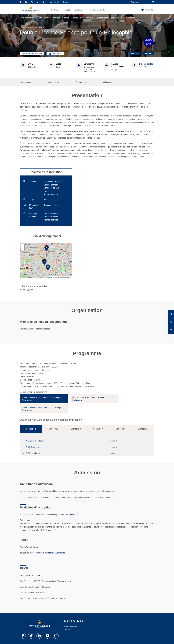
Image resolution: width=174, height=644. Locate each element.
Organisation (53, 82)
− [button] (23, 249)
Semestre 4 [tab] (98, 429)
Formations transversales (96, 10)
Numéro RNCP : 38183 (30, 576)
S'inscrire (66, 2)
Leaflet (50, 277)
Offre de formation (28, 18)
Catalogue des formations (49, 18)
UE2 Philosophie (33, 447)
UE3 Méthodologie (33, 453)
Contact (67, 630)
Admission (108, 82)
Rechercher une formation (61, 10)
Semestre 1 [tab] (31, 429)
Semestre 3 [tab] (76, 429)
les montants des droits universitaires (49, 553)
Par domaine (79, 10)
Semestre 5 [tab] (121, 429)
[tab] (44, 399)
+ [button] (23, 246)
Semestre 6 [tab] (143, 429)
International (54, 2)
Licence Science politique (82, 18)
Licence (66, 18)
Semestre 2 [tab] (54, 429)
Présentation (25, 82)
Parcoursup (71, 515)
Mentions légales (70, 626)
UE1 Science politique (35, 441)
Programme (81, 82)
